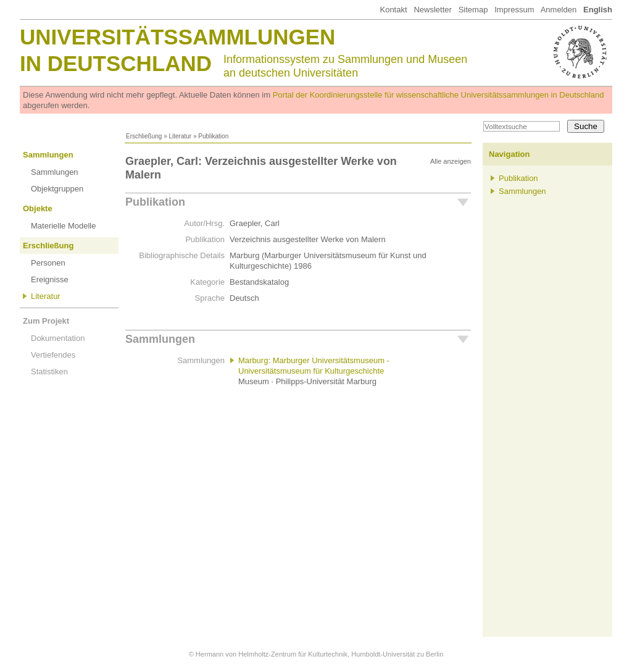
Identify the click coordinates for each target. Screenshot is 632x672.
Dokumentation (58, 338)
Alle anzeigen (451, 161)
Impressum (514, 10)
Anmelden (559, 10)
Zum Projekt (46, 321)
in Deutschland (116, 63)
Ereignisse (50, 279)
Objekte (38, 208)
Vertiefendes (53, 355)
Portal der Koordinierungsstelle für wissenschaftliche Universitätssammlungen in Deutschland (439, 95)
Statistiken (49, 372)
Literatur (180, 136)
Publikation (155, 202)
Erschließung (144, 136)
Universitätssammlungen (177, 37)
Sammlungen (48, 155)
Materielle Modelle (64, 226)
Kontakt (393, 10)
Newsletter (432, 10)
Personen (48, 263)
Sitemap (473, 10)
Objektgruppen (57, 189)
